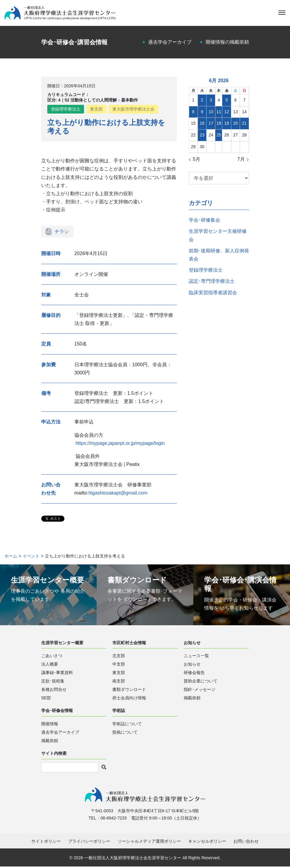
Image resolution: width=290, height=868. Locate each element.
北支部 (119, 657)
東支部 (96, 110)
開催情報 (50, 725)
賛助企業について (201, 682)
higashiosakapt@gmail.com (118, 494)
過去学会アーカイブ (170, 43)
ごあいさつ (52, 657)
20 (235, 124)
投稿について (125, 733)
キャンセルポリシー (207, 843)
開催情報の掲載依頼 (227, 43)
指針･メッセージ (200, 691)
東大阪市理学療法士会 (133, 110)
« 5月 (195, 160)
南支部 (119, 682)
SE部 (46, 699)
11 (219, 113)
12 (227, 113)
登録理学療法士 (66, 110)
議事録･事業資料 (57, 674)
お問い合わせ (246, 843)
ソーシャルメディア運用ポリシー (149, 843)
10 (211, 113)
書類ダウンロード (129, 691)
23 (202, 136)
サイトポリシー (46, 843)
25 (219, 136)
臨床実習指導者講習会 (213, 293)
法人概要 (50, 665)
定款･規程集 (53, 682)
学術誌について (127, 725)
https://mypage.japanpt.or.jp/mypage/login (120, 444)
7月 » (243, 160)
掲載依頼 (192, 699)
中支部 (119, 665)
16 (202, 124)
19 (227, 124)
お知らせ (192, 665)
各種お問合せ (54, 691)
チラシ (62, 233)
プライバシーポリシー (89, 843)
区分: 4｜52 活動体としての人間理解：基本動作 (93, 101)
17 (211, 124)
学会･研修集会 (204, 221)
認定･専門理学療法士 (212, 282)
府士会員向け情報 (129, 699)
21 (245, 124)
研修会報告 (194, 674)
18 (219, 124)
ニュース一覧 (196, 657)
